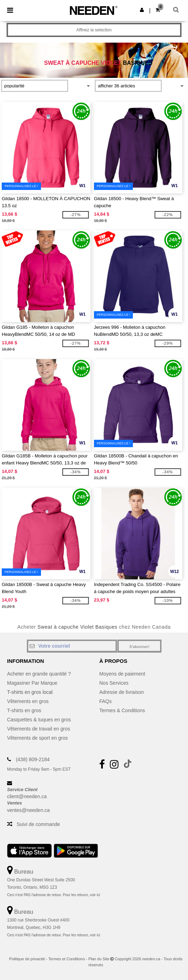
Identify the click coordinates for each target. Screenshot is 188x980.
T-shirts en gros (24, 710)
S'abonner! (139, 647)
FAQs (105, 701)
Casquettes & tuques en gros (39, 720)
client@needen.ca (27, 796)
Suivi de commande (38, 824)
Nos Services (114, 683)
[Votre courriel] (72, 646)
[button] (142, 10)
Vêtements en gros (28, 701)
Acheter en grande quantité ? (39, 674)
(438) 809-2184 (33, 759)
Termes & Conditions (122, 710)
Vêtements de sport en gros (37, 738)
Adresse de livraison (122, 692)
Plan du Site (99, 959)
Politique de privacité (27, 959)
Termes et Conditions (67, 959)
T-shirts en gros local (30, 692)
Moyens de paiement (122, 674)
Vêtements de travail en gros (39, 729)
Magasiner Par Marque (32, 683)
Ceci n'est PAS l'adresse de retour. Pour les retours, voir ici (54, 895)
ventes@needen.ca (28, 810)
